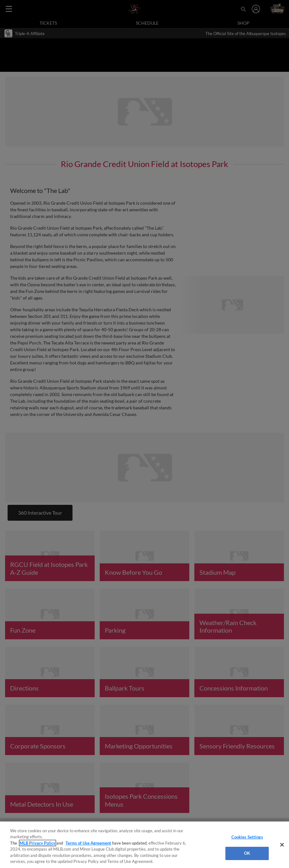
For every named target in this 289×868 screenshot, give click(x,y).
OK (247, 853)
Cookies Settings (247, 837)
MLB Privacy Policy (38, 843)
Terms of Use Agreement (88, 843)
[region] (144, 845)
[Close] (282, 845)
